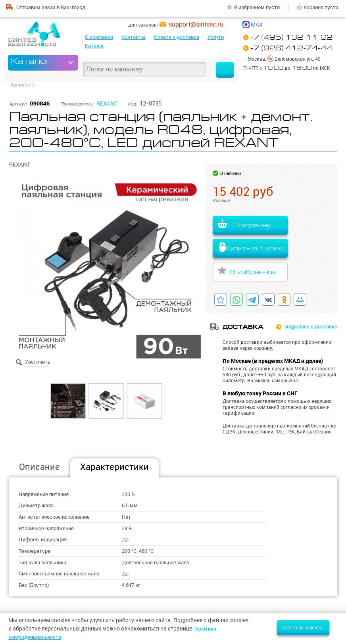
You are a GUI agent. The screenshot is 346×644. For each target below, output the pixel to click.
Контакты (133, 37)
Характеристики (114, 466)
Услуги (216, 37)
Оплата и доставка (177, 37)
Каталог (94, 46)
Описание (39, 466)
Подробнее (308, 326)
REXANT (108, 102)
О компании (99, 37)
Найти (221, 62)
